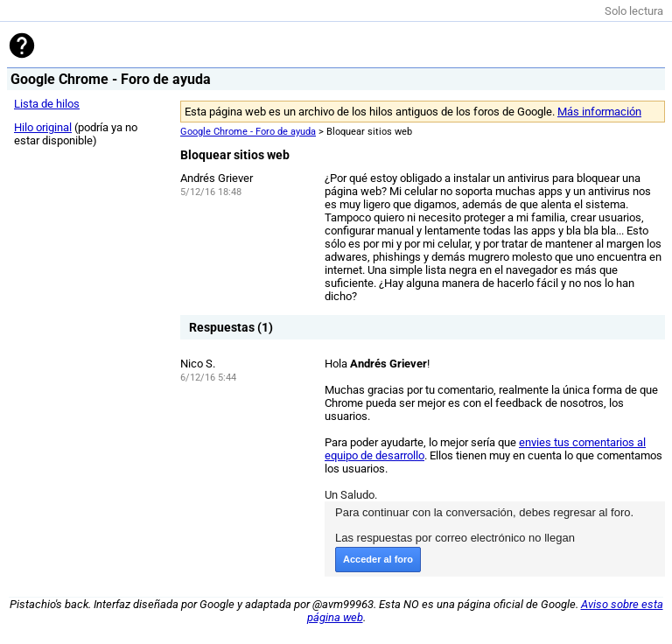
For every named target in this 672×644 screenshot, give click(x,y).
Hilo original (43, 127)
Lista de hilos (47, 104)
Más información (599, 112)
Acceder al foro (378, 559)
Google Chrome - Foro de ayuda (248, 132)
